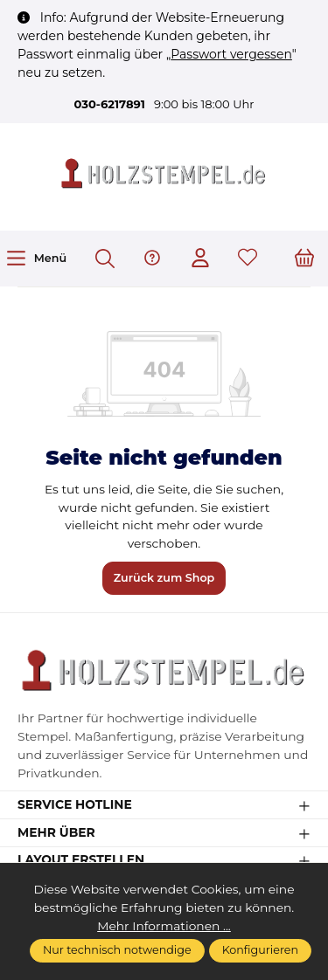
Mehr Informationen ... (164, 926)
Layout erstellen (81, 860)
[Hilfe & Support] (152, 259)
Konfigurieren (260, 950)
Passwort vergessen (231, 54)
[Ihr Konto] (200, 259)
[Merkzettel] (248, 259)
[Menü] (36, 258)
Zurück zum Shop (164, 578)
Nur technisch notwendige (117, 950)
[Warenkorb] (304, 259)
